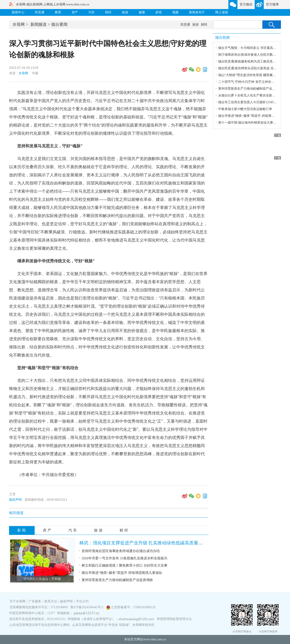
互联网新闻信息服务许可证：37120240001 (39, 607)
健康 (142, 12)
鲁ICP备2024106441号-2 (87, 607)
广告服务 (35, 601)
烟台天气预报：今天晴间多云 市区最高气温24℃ (252, 48)
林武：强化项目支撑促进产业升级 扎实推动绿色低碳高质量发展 (143, 543)
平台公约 (82, 601)
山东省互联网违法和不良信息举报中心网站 (40, 625)
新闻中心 (18, 12)
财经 (108, 12)
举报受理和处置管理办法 (174, 619)
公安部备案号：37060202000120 (133, 607)
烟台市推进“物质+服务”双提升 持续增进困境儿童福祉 (122, 573)
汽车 (92, 12)
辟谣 (159, 12)
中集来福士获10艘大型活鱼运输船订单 (245, 109)
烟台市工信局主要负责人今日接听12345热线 (249, 102)
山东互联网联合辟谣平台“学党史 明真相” (101, 625)
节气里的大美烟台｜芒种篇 (42, 579)
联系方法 (51, 601)
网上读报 (222, 12)
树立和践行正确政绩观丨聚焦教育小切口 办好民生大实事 (124, 565)
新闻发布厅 (197, 12)
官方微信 (246, 4)
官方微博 (272, 4)
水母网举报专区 (143, 625)
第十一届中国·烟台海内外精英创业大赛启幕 (249, 123)
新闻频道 (39, 24)
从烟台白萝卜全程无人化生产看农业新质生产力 (251, 95)
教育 (58, 12)
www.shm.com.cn (155, 639)
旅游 (125, 12)
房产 (75, 12)
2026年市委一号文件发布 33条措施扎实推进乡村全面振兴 (124, 558)
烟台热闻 (222, 37)
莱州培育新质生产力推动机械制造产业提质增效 (117, 580)
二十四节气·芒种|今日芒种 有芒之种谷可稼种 (249, 82)
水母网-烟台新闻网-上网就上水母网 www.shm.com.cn (52, 4)
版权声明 (15, 500)
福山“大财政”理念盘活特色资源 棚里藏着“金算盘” (253, 75)
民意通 (40, 12)
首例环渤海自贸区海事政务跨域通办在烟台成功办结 (121, 551)
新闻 (22, 530)
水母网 (19, 24)
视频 (175, 12)
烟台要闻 (59, 24)
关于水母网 (18, 601)
